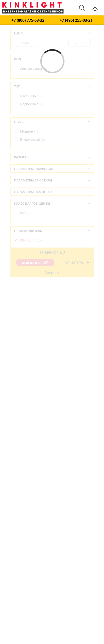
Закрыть (52, 273)
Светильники (33, 69)
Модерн (29, 131)
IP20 (26, 213)
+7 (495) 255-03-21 (76, 20)
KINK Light (31, 240)
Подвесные (32, 104)
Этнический (32, 139)
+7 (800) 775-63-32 (28, 20)
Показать (35, 263)
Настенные (32, 96)
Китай (27, 267)
